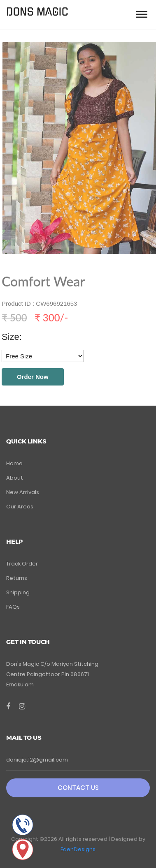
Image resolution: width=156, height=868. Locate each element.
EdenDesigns (78, 849)
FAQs (13, 607)
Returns (17, 578)
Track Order (22, 564)
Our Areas (20, 507)
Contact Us (78, 788)
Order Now (33, 377)
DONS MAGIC (37, 12)
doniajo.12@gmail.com (37, 760)
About (15, 478)
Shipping (18, 592)
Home (14, 463)
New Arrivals (23, 492)
